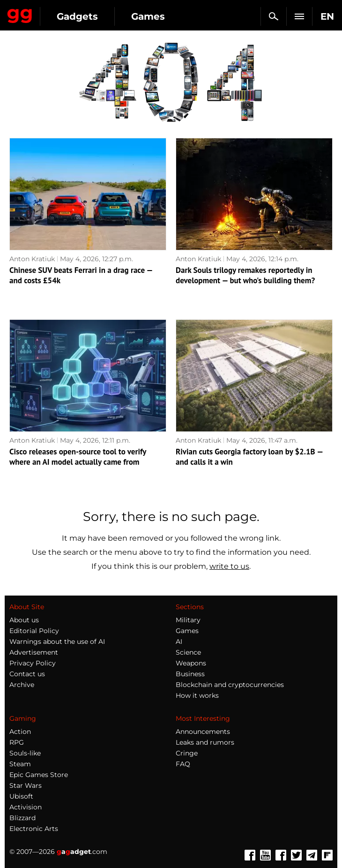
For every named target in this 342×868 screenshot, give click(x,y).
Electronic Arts (34, 829)
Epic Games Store (39, 775)
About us (24, 620)
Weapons (191, 663)
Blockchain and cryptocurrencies (230, 685)
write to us (229, 566)
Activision (26, 807)
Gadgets (77, 16)
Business (190, 674)
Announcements (203, 732)
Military (188, 620)
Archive (22, 685)
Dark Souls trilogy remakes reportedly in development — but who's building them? (245, 275)
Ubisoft (21, 796)
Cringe (187, 753)
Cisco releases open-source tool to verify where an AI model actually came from (78, 457)
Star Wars (26, 785)
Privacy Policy (33, 663)
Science (188, 652)
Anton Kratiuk (32, 259)
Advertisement (34, 652)
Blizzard (22, 818)
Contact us (27, 674)
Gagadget (20, 14)
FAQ (183, 764)
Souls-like (25, 753)
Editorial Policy (34, 631)
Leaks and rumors (205, 742)
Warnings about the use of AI (57, 642)
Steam (20, 764)
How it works (197, 695)
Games (148, 16)
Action (20, 732)
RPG (17, 742)
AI (179, 642)
